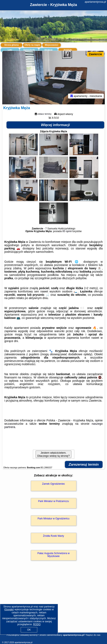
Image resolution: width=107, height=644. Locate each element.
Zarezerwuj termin (84, 465)
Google (9, 609)
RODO (37, 624)
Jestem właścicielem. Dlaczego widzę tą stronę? (53, 454)
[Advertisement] (53, 602)
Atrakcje (48, 50)
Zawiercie (95, 54)
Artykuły (68, 50)
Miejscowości (52, 45)
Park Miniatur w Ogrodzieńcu (53, 519)
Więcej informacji (55, 125)
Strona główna (11, 45)
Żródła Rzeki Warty (54, 536)
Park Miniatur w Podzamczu (53, 501)
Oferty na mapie (32, 45)
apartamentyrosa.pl (95, 2)
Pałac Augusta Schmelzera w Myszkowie (53, 555)
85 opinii (67, 231)
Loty (10, 50)
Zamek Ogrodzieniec (53, 484)
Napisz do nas (93, 635)
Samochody (29, 50)
